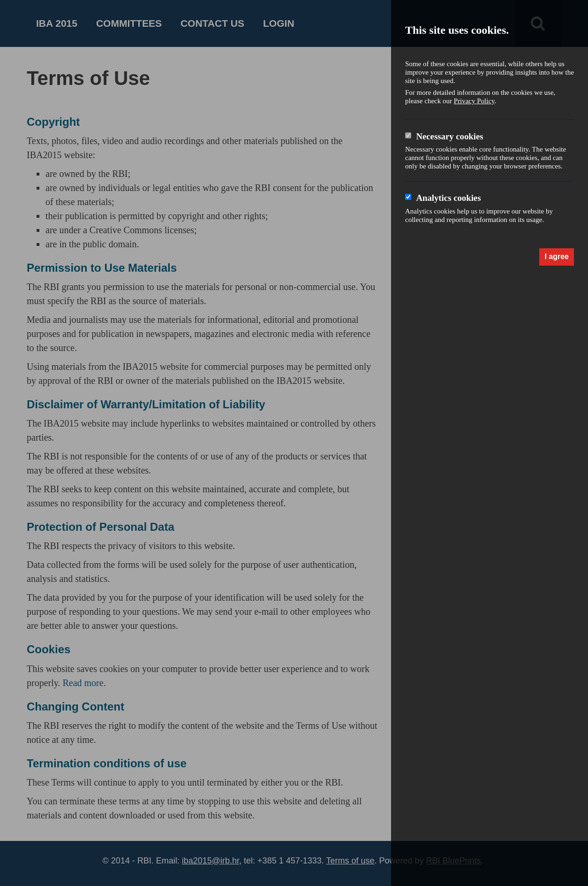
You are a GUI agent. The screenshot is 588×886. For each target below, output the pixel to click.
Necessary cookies (449, 136)
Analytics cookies (448, 198)
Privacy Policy (474, 101)
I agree (557, 256)
